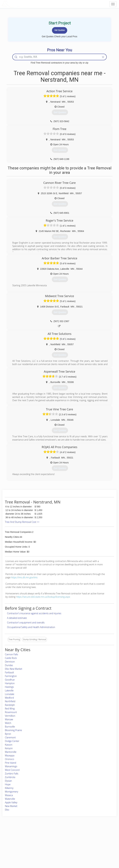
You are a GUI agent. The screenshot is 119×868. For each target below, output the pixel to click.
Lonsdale (10, 694)
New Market (11, 806)
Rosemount (11, 712)
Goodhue (10, 680)
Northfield (10, 701)
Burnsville (10, 727)
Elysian (8, 781)
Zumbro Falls (12, 774)
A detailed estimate (17, 618)
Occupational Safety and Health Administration (31, 627)
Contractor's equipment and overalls (26, 623)
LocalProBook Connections (96, 848)
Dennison (10, 662)
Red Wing (10, 709)
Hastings (9, 687)
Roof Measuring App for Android (57, 852)
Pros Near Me (17, 841)
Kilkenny (9, 788)
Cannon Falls (11, 654)
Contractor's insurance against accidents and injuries (34, 613)
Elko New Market (14, 669)
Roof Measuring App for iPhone (57, 848)
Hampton (10, 683)
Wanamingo (11, 766)
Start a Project (17, 844)
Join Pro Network (50, 837)
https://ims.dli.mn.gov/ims (24, 577)
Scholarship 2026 (91, 837)
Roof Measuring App (52, 844)
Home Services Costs (21, 837)
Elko (7, 810)
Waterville (10, 799)
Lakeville (9, 690)
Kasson (9, 745)
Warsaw (9, 719)
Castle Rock (11, 658)
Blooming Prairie (13, 730)
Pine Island (10, 763)
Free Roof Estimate (20, 848)
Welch (8, 723)
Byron (8, 734)
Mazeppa (10, 755)
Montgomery (12, 792)
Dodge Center (12, 741)
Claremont (10, 737)
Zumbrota (10, 777)
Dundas (9, 665)
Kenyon (9, 748)
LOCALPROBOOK (21, 4)
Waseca (9, 795)
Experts (46, 841)
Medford (9, 698)
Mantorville (11, 752)
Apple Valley (11, 802)
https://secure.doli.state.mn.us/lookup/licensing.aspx (43, 597)
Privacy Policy (90, 841)
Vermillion (10, 716)
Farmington (11, 676)
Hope (8, 784)
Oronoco (10, 759)
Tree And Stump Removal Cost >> (22, 522)
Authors (87, 844)
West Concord (12, 770)
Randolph (10, 705)
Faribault (9, 672)
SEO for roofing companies (96, 852)
